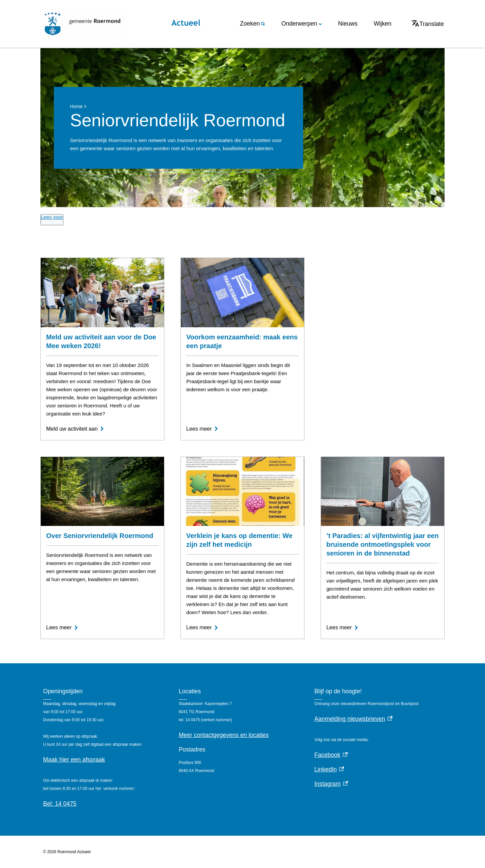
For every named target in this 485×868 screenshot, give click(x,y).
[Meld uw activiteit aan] (75, 429)
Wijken (383, 24)
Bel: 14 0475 (60, 804)
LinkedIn (329, 769)
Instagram (331, 784)
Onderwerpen (302, 24)
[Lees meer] (202, 429)
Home (76, 106)
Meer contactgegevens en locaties (224, 735)
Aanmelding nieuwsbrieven (353, 719)
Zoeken (253, 24)
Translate (428, 23)
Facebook (331, 755)
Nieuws (348, 24)
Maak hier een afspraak (74, 760)
